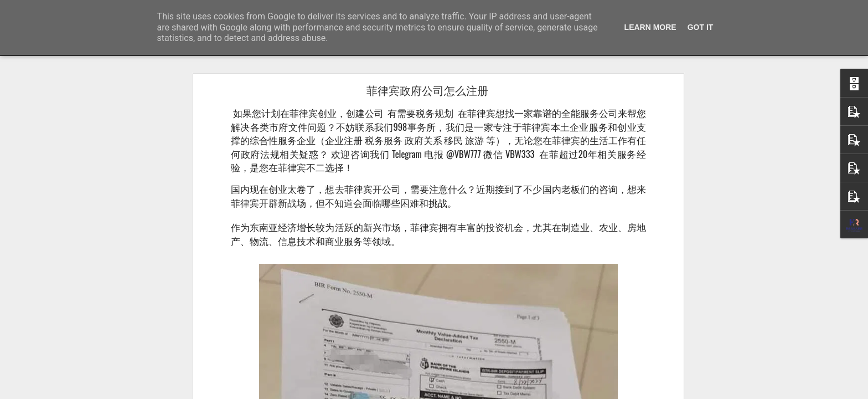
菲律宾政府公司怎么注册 (427, 91)
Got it (701, 27)
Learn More (650, 27)
